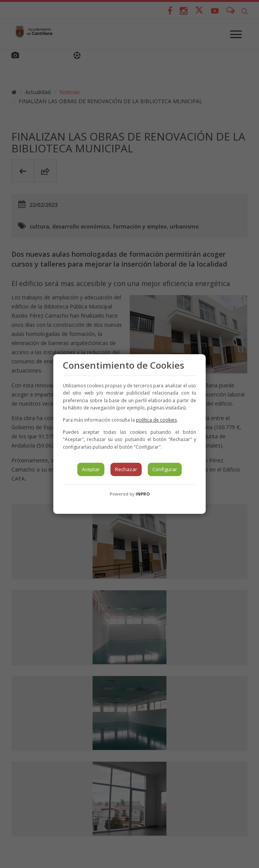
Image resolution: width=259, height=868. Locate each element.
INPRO (143, 494)
